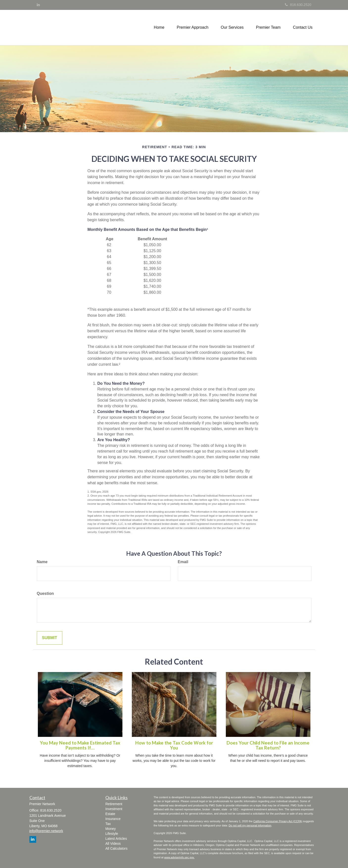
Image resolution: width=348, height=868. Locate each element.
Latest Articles (116, 839)
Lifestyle (112, 834)
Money (111, 829)
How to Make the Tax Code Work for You (174, 745)
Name (42, 562)
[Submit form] (50, 638)
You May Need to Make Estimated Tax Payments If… (80, 745)
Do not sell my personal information (250, 825)
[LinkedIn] (38, 5)
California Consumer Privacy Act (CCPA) (278, 821)
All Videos (113, 844)
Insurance (113, 819)
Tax (108, 824)
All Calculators (116, 848)
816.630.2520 (298, 5)
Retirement (114, 804)
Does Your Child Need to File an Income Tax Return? (268, 745)
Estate (110, 814)
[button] (193, 27)
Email (183, 562)
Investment (114, 809)
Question (45, 593)
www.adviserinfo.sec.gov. (179, 857)
